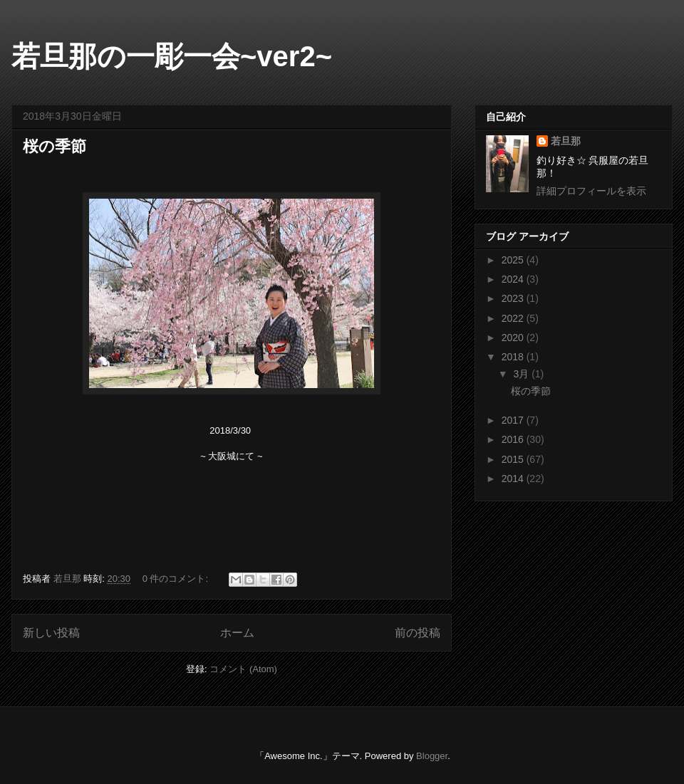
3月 (522, 374)
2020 (514, 338)
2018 (514, 357)
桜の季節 (55, 146)
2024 (514, 279)
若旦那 (566, 141)
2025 (514, 260)
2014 (514, 479)
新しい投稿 (51, 633)
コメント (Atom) (243, 669)
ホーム (237, 633)
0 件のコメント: (177, 579)
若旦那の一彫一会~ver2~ (172, 56)
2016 (514, 439)
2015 (514, 459)
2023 (514, 298)
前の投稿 (418, 633)
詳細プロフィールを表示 (591, 191)
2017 (514, 420)
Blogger (432, 756)
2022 (514, 318)
